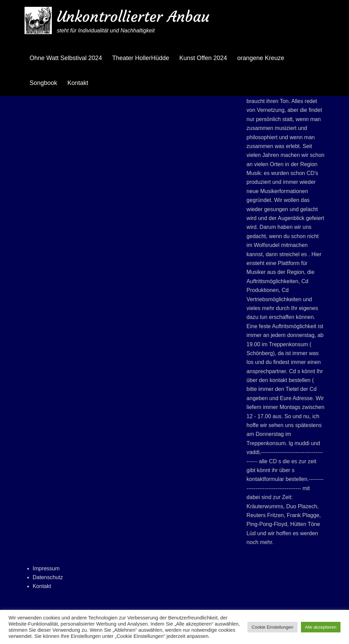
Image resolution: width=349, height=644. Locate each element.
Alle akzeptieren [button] (321, 627)
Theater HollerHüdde (141, 58)
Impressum (46, 568)
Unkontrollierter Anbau (133, 17)
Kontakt (78, 83)
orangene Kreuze (261, 58)
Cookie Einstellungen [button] (272, 627)
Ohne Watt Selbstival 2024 (66, 58)
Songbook (43, 83)
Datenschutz (48, 577)
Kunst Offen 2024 (203, 58)
